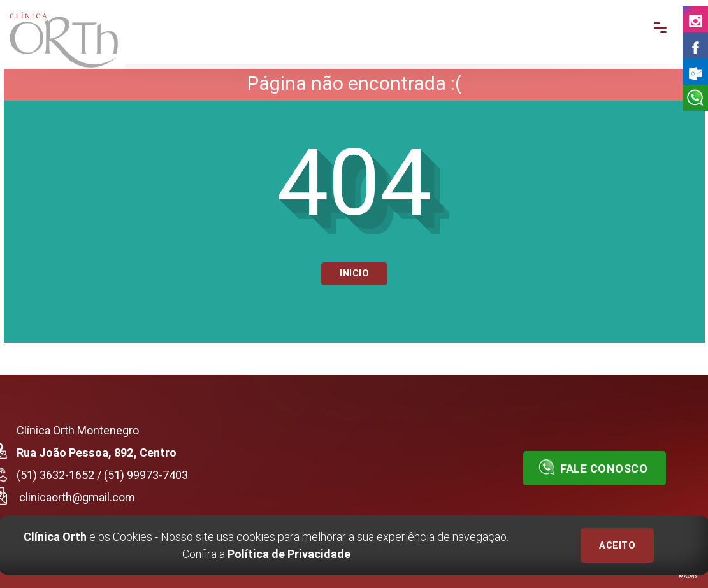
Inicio (354, 274)
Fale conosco (593, 467)
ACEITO (617, 546)
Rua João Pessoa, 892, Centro (97, 453)
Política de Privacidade (289, 554)
